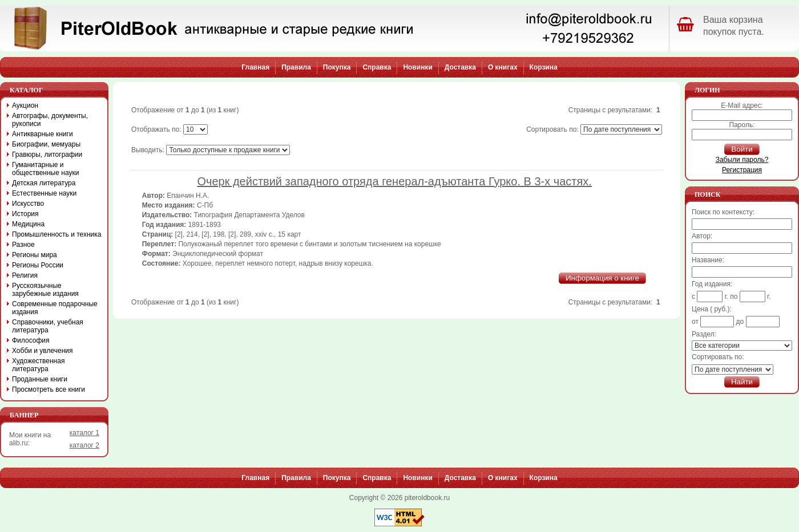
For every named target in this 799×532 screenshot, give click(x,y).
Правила (296, 67)
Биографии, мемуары (46, 144)
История (25, 214)
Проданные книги (40, 379)
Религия (25, 275)
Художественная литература (38, 365)
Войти (742, 149)
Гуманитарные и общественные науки (45, 169)
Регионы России (38, 265)
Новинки (417, 67)
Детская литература (44, 183)
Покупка (337, 67)
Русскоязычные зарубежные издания (45, 290)
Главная (255, 67)
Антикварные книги (43, 134)
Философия (31, 340)
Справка (377, 67)
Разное (23, 245)
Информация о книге (602, 278)
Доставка (460, 67)
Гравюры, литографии (47, 155)
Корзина (544, 67)
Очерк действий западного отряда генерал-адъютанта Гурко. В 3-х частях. (394, 181)
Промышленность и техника (57, 234)
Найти (742, 382)
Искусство (28, 204)
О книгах (503, 67)
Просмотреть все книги (49, 389)
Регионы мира (35, 255)
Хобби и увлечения (43, 351)
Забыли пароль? (742, 160)
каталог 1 (84, 433)
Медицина (28, 224)
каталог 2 (84, 445)
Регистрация (742, 170)
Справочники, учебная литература (48, 326)
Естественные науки (44, 193)
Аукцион (25, 105)
